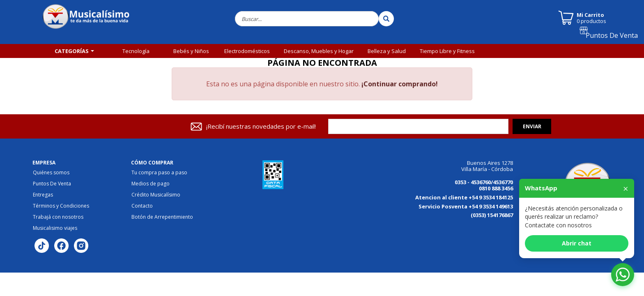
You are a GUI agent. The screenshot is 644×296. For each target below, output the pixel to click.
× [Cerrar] (626, 188)
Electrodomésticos (247, 51)
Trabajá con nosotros (58, 217)
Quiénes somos (51, 173)
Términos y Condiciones (61, 206)
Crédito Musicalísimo (156, 195)
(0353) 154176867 (492, 215)
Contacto (142, 206)
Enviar (532, 126)
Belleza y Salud (387, 51)
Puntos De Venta (615, 38)
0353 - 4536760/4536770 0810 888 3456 (484, 185)
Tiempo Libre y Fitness (447, 51)
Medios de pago (151, 184)
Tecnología (136, 51)
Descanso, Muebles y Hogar (319, 51)
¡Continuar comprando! (400, 84)
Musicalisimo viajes (55, 228)
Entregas (43, 195)
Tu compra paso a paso (159, 173)
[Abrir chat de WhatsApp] (623, 275)
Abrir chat (577, 243)
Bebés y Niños (191, 51)
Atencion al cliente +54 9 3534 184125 (464, 197)
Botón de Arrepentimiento (162, 217)
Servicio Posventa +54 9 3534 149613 (466, 206)
